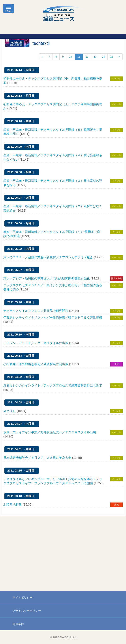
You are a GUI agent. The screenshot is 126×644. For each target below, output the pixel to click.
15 (112, 57)
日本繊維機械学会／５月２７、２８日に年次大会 (37, 458)
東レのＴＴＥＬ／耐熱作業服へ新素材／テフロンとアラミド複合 (48, 257)
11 (79, 57)
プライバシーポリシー (27, 611)
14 (103, 57)
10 (70, 57)
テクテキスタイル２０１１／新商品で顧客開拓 (36, 311)
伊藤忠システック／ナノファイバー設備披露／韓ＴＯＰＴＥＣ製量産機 (53, 317)
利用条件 (18, 624)
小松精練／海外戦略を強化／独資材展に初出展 (36, 364)
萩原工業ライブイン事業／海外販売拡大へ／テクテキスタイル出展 (50, 432)
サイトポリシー (22, 598)
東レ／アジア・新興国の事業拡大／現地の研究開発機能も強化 (47, 278)
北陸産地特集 (13, 504)
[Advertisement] (63, 553)
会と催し (9, 411)
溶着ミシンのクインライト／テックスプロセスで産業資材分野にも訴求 (53, 385)
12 (87, 57)
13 (95, 57)
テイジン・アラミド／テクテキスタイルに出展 (36, 343)
